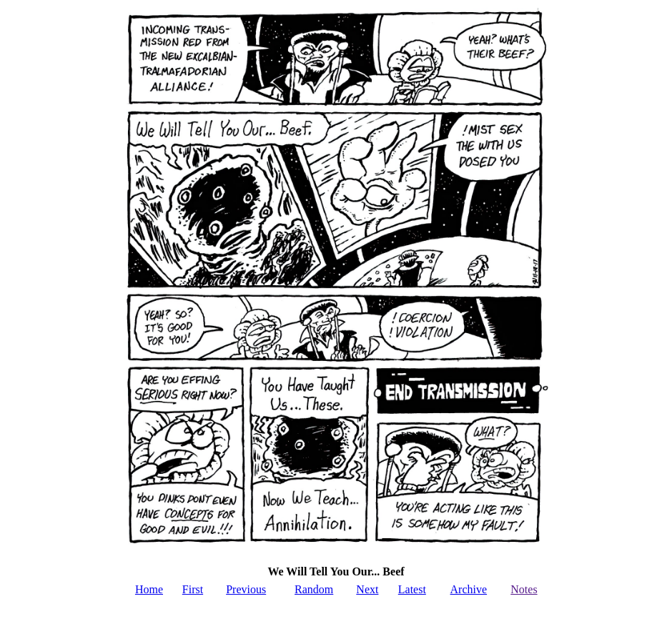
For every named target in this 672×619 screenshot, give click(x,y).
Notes (524, 589)
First (193, 589)
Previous (246, 589)
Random (314, 589)
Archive (469, 589)
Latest (412, 589)
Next (367, 589)
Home (149, 589)
